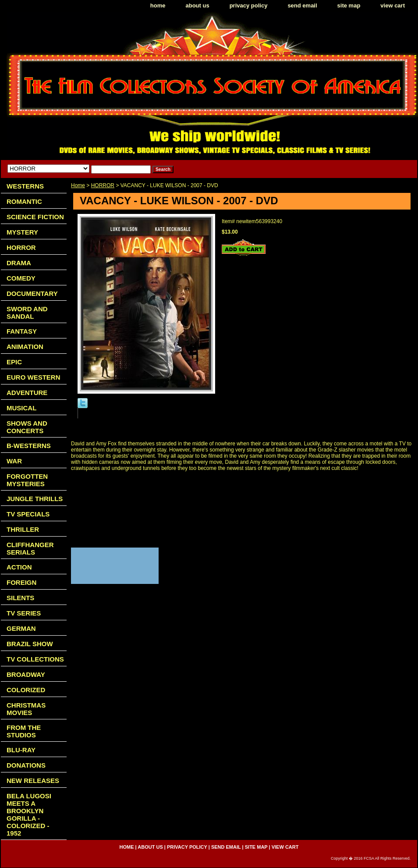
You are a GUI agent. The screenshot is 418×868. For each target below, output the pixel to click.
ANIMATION (25, 347)
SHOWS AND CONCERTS (27, 427)
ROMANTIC (24, 201)
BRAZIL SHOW (30, 644)
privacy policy (249, 5)
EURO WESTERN (34, 377)
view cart (393, 5)
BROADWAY (26, 674)
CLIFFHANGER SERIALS (30, 548)
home (158, 5)
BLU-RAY (21, 750)
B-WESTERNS (29, 446)
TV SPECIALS (28, 514)
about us (198, 5)
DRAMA (19, 263)
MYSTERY (22, 232)
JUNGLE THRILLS (35, 499)
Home (78, 185)
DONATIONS (26, 765)
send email (302, 5)
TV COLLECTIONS (35, 659)
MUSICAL (21, 408)
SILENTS (20, 598)
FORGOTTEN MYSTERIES (27, 480)
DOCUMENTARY (32, 293)
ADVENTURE (27, 393)
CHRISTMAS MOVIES (26, 709)
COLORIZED (26, 690)
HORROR (103, 185)
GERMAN (21, 628)
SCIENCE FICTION (35, 217)
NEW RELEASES (33, 781)
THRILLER (23, 529)
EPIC (14, 362)
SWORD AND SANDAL (27, 313)
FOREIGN (21, 582)
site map (349, 5)
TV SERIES (24, 613)
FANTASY (22, 331)
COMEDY (21, 278)
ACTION (19, 567)
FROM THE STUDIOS (24, 731)
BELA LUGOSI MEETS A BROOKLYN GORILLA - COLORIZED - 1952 (29, 815)
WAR (14, 461)
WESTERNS (25, 186)
